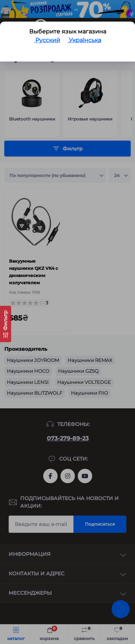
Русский (47, 40)
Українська (84, 40)
